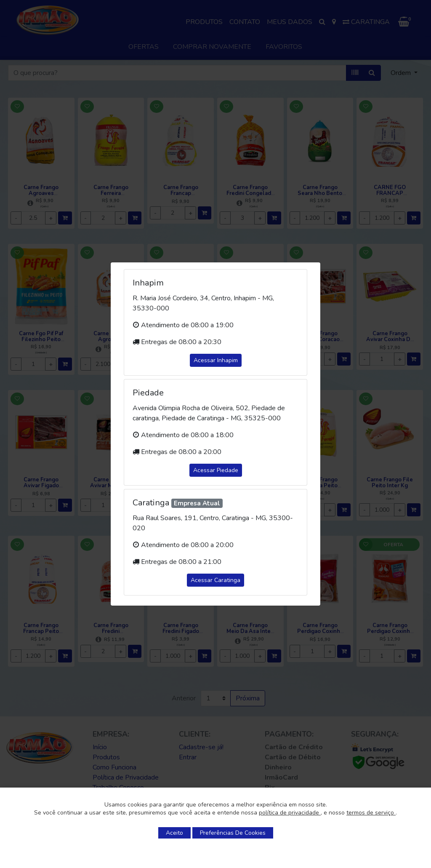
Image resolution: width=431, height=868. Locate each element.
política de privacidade (290, 813)
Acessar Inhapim (216, 360)
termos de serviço (371, 813)
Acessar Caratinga (215, 580)
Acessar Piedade (216, 470)
